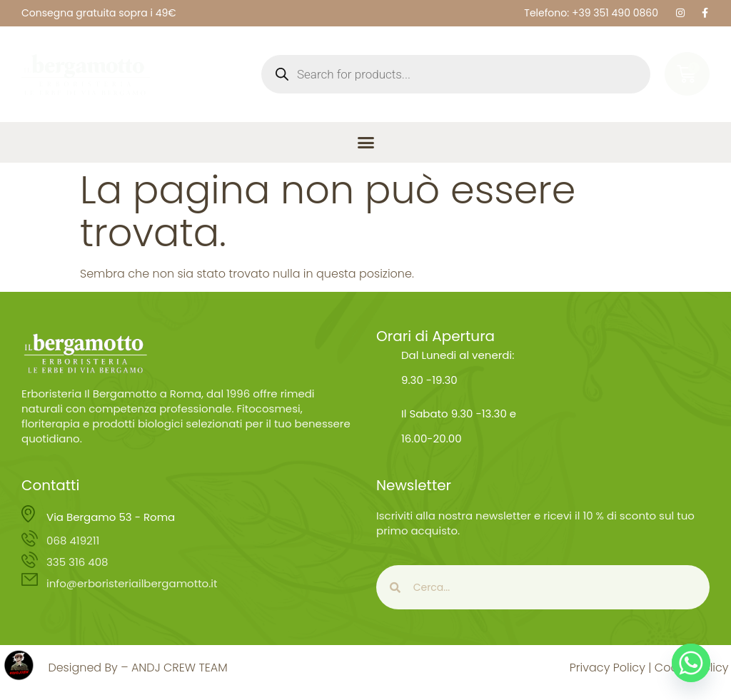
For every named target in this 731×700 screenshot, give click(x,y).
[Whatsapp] (691, 663)
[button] (365, 143)
